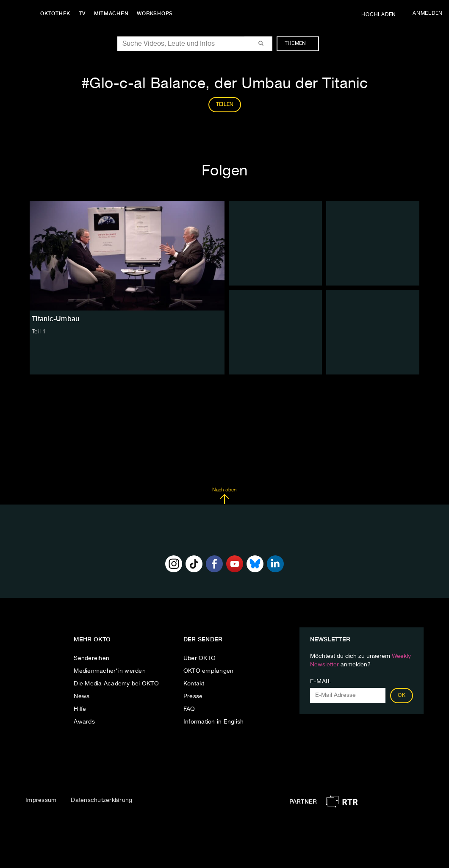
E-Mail (321, 682)
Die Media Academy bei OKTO (116, 684)
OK (402, 696)
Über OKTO (200, 658)
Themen (300, 44)
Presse (193, 696)
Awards (84, 722)
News (82, 696)
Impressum (41, 800)
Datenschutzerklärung (101, 800)
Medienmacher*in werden (110, 671)
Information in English (214, 722)
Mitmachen (111, 14)
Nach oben (224, 496)
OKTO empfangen (209, 671)
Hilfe (80, 709)
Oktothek (55, 14)
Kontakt (194, 684)
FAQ (189, 709)
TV (82, 14)
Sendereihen (91, 658)
